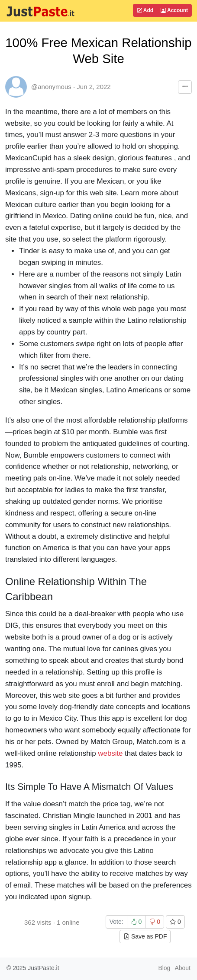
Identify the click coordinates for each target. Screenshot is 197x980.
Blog (164, 968)
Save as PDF (145, 936)
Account (174, 10)
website (110, 753)
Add (145, 10)
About (182, 968)
